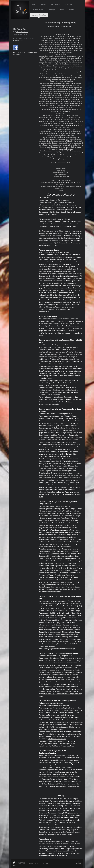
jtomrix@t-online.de (23, 32)
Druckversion (17, 862)
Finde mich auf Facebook (19, 42)
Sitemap (24, 862)
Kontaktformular (18, 40)
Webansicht (78, 863)
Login (79, 862)
